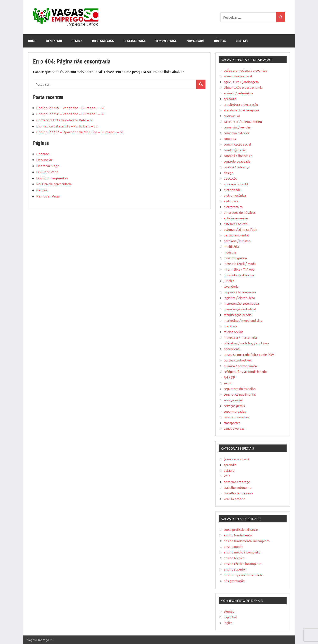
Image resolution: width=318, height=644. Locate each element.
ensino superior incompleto (243, 575)
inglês (228, 622)
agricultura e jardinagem (241, 82)
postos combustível (238, 360)
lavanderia (231, 286)
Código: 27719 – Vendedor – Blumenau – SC (71, 108)
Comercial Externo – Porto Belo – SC (65, 120)
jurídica (229, 280)
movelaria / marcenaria (240, 337)
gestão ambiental (236, 235)
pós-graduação (234, 580)
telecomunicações (237, 417)
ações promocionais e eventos (245, 70)
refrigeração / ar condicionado (245, 371)
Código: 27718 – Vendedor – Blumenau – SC (71, 114)
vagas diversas (234, 428)
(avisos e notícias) (236, 459)
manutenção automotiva (241, 303)
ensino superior (235, 569)
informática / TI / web (239, 269)
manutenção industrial (240, 309)
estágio (229, 470)
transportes (232, 423)
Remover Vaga (166, 41)
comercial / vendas (237, 127)
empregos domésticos (240, 212)
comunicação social (237, 144)
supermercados (235, 411)
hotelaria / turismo (237, 241)
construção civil (235, 150)
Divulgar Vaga (103, 41)
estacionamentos (236, 218)
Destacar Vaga (135, 41)
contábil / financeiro (238, 155)
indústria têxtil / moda (240, 263)
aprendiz (230, 99)
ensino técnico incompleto (243, 563)
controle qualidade (237, 161)
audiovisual (232, 116)
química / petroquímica (240, 366)
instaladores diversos (239, 275)
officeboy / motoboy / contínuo (246, 343)
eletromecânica (235, 195)
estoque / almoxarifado (240, 229)
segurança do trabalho (240, 388)
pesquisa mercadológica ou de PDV (249, 354)
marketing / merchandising (243, 320)
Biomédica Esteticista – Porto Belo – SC (67, 126)
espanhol (230, 617)
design (228, 173)
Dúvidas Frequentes (52, 178)
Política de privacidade (54, 184)
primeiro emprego (237, 482)
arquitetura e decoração (241, 104)
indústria (230, 252)
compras (230, 138)
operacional (232, 349)
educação (230, 178)
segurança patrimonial (240, 394)
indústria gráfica (235, 258)
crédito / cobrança (237, 167)
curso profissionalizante (241, 529)
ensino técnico (234, 558)
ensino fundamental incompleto (247, 541)
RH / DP (229, 377)
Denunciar (54, 41)
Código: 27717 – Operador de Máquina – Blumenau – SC (80, 132)
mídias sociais (233, 332)
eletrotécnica (233, 207)
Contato (242, 41)
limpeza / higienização (240, 292)
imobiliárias (232, 246)
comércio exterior (236, 133)
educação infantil (236, 184)
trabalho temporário (238, 493)
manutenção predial (238, 315)
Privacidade (195, 41)
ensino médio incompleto (242, 552)
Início (32, 41)
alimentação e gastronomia (243, 87)
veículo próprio (234, 499)
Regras (77, 41)
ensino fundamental (238, 535)
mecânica (230, 326)
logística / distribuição (239, 298)
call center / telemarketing (243, 121)
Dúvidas (220, 41)
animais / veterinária (238, 93)
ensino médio (233, 546)
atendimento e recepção (241, 110)
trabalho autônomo (237, 487)
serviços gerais (234, 406)
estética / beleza (236, 224)
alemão (229, 611)
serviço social (233, 400)
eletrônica (231, 201)
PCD (227, 476)
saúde (228, 383)
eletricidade (232, 190)
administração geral (238, 76)
